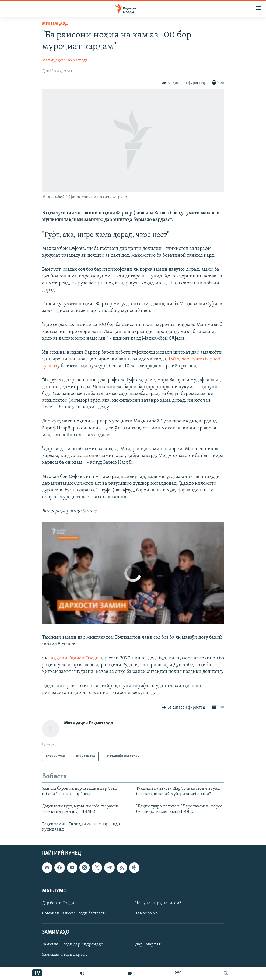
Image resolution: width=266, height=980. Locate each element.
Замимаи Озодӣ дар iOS (65, 955)
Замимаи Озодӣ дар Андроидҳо (73, 945)
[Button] (183, 83)
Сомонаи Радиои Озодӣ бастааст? (74, 913)
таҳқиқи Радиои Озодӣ (74, 658)
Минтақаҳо (55, 24)
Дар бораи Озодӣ (58, 903)
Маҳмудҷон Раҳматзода (65, 60)
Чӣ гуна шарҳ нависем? (158, 903)
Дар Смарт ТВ (148, 945)
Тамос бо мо (147, 913)
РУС (178, 973)
